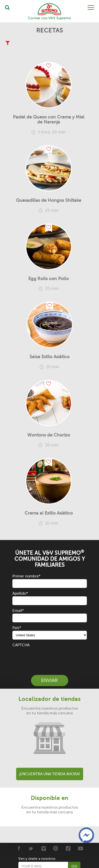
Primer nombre (26, 576)
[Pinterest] (56, 848)
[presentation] (50, 658)
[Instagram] (43, 848)
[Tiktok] (68, 848)
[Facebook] (18, 848)
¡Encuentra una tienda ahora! (50, 774)
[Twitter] (31, 848)
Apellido (20, 593)
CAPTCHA (21, 645)
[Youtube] (81, 848)
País (17, 628)
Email (18, 611)
